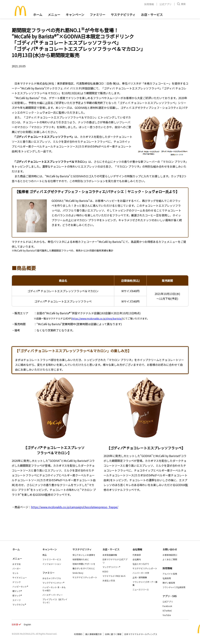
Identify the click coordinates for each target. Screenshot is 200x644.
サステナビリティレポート (85, 577)
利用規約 (78, 634)
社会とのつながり (141, 564)
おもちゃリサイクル (52, 578)
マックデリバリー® (111, 567)
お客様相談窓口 (170, 555)
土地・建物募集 (140, 577)
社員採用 (167, 578)
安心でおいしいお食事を (84, 555)
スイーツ (17, 600)
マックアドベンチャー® (53, 583)
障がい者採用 (169, 583)
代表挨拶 (137, 555)
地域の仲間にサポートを (84, 564)
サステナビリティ (123, 15)
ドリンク (17, 582)
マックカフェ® (19, 604)
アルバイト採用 (170, 574)
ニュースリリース (141, 589)
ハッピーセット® (20, 586)
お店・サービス (152, 15)
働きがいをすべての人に (84, 568)
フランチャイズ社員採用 (174, 587)
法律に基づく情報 (113, 634)
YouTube (167, 615)
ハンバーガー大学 (141, 573)
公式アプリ (165, 4)
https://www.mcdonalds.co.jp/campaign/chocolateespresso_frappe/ (75, 507)
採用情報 (149, 4)
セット (16, 573)
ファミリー (97, 15)
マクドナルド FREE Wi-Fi (114, 576)
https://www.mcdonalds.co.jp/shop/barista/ (97, 318)
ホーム (38, 15)
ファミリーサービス (52, 559)
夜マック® (17, 595)
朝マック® (17, 591)
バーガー (17, 568)
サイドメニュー (20, 577)
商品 (45, 555)
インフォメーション (52, 564)
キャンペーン (75, 15)
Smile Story (78, 573)
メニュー (17, 559)
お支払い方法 (109, 580)
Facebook (167, 606)
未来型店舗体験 (110, 555)
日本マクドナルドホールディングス (141, 634)
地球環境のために (81, 559)
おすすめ (17, 564)
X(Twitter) (167, 611)
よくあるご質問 (170, 559)
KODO (105, 571)
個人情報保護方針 (94, 634)
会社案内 (137, 559)
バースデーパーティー (53, 595)
